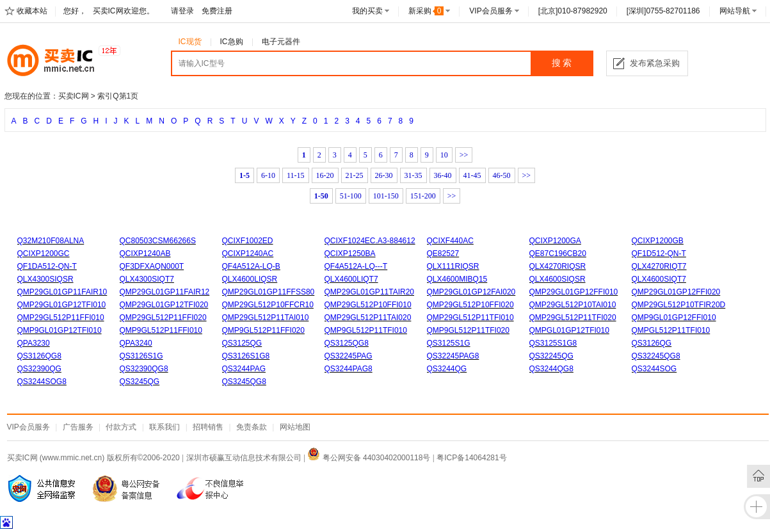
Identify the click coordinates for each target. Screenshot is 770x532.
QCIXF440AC (450, 241)
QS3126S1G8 (246, 356)
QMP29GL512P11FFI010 (61, 318)
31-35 (413, 175)
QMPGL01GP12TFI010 (569, 330)
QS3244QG (447, 369)
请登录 (182, 11)
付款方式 (121, 427)
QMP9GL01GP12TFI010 (60, 330)
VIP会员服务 (491, 11)
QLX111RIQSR (453, 266)
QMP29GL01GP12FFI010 (574, 292)
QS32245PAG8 (453, 356)
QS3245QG (140, 382)
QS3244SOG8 (42, 382)
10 (444, 155)
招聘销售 (208, 427)
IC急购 (232, 42)
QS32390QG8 (144, 369)
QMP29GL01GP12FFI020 (676, 292)
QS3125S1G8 (553, 343)
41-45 (472, 175)
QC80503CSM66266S (158, 241)
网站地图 (295, 427)
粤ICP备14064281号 (471, 458)
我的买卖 (367, 11)
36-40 (443, 175)
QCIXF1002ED (248, 241)
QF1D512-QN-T (659, 254)
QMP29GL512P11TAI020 (368, 318)
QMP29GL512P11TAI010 (266, 318)
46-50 (502, 175)
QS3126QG (652, 343)
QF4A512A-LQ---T (356, 266)
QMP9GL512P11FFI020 (263, 330)
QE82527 (443, 254)
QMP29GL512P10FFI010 (368, 305)
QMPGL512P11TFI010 (671, 330)
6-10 (268, 175)
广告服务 (78, 427)
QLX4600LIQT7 (351, 279)
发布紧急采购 (655, 63)
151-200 (423, 196)
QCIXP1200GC (44, 254)
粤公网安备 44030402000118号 (369, 458)
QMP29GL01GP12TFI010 (62, 305)
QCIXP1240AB (145, 254)
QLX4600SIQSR (557, 279)
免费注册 (217, 11)
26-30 (384, 175)
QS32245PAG (349, 356)
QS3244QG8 (551, 369)
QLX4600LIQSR (250, 279)
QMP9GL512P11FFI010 (161, 330)
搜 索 (562, 63)
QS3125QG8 (347, 343)
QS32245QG (551, 356)
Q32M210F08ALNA (51, 241)
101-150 (386, 196)
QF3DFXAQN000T (152, 266)
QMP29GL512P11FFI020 (163, 318)
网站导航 (735, 11)
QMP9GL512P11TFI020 (468, 330)
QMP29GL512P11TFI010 (470, 318)
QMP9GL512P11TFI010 (366, 330)
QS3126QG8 (39, 356)
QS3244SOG (654, 369)
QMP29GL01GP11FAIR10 (62, 292)
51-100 (351, 196)
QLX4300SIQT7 (147, 279)
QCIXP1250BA (350, 254)
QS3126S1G (141, 356)
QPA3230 (34, 343)
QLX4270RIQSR (558, 266)
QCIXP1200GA (555, 241)
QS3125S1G (449, 343)
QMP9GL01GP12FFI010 (674, 318)
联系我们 (164, 427)
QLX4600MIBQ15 (457, 279)
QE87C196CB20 (558, 254)
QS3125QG (242, 343)
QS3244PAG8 (349, 369)
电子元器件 (281, 42)
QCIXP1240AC (248, 254)
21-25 (355, 175)
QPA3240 (136, 343)
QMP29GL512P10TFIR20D (679, 305)
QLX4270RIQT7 (659, 266)
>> (464, 155)
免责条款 (252, 427)
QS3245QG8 (244, 382)
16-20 (325, 175)
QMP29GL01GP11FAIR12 (165, 292)
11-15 (296, 175)
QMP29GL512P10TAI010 (573, 305)
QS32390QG (39, 369)
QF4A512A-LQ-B (251, 266)
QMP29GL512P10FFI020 (470, 305)
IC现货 (190, 42)
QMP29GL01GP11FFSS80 (269, 292)
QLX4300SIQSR (45, 279)
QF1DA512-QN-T (47, 266)
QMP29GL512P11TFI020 (573, 318)
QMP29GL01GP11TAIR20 (370, 292)
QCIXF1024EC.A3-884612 (370, 241)
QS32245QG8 (656, 356)
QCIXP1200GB (658, 241)
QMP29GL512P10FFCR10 (268, 305)
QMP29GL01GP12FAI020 (471, 292)
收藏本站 (32, 11)
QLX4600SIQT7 (659, 279)
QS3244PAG (244, 369)
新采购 (426, 11)
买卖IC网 (74, 96)
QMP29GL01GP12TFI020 (164, 305)
